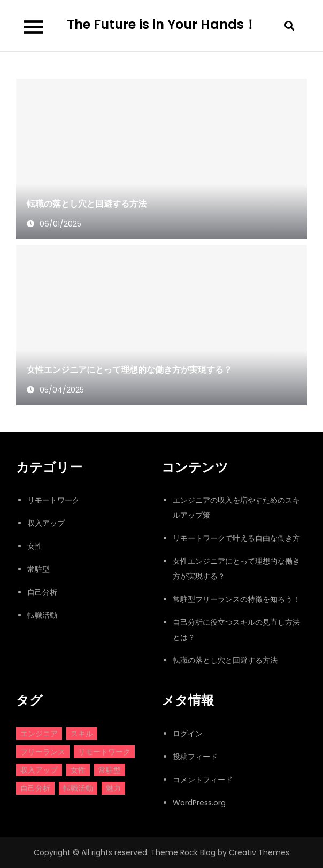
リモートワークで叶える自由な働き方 (236, 538)
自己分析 (42, 592)
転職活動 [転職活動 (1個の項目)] (78, 788)
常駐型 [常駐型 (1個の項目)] (110, 770)
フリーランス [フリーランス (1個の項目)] (43, 752)
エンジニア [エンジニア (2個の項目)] (39, 734)
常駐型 (39, 569)
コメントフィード (203, 780)
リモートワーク (53, 500)
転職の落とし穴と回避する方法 (87, 204)
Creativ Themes (259, 852)
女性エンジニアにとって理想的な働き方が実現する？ (129, 370)
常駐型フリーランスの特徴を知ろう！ (236, 599)
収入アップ (46, 523)
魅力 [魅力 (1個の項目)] (113, 788)
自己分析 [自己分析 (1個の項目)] (35, 788)
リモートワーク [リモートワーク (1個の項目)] (104, 752)
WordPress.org (199, 803)
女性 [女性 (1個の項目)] (78, 770)
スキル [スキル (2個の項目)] (82, 734)
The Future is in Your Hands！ (162, 24)
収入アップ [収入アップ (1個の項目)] (39, 770)
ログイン (188, 734)
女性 (35, 546)
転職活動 (42, 615)
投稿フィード (195, 757)
